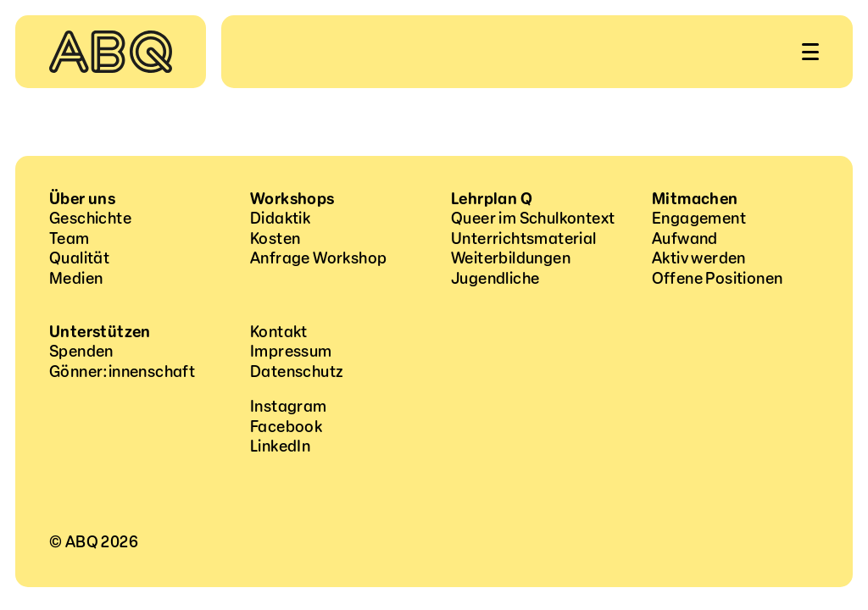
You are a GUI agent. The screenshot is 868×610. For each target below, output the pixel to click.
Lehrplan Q (492, 199)
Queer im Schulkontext (533, 219)
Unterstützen (100, 332)
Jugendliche (495, 279)
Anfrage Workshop (318, 258)
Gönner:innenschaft (122, 372)
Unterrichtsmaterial (524, 239)
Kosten (275, 239)
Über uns (82, 199)
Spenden (81, 352)
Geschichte (90, 219)
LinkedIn (280, 446)
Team (70, 239)
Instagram (289, 407)
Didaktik (280, 219)
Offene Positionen (717, 279)
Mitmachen (695, 199)
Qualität (79, 258)
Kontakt (279, 332)
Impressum (291, 352)
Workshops (292, 199)
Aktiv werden (699, 258)
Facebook (286, 427)
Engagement (699, 219)
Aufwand (685, 239)
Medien (76, 279)
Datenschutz (297, 372)
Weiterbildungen (511, 258)
